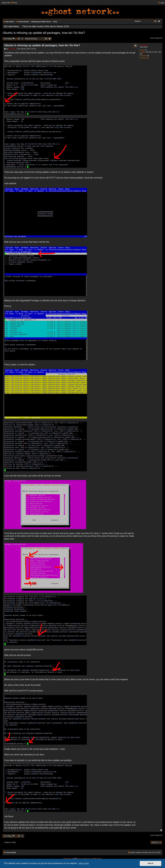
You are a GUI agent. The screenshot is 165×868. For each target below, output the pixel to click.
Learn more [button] (84, 863)
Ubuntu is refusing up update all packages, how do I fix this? (44, 33)
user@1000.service (34, 650)
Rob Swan (144, 45)
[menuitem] (14, 3)
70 (146, 50)
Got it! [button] (151, 863)
